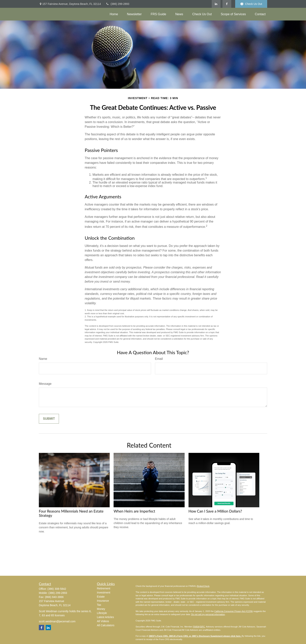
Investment (104, 593)
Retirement (104, 588)
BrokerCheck (203, 586)
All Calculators (106, 625)
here (238, 636)
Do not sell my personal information (208, 614)
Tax (99, 605)
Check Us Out (251, 4)
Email (159, 359)
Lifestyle (102, 613)
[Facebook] (227, 4)
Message (45, 384)
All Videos (103, 621)
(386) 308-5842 (57, 589)
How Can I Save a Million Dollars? (215, 511)
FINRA (196, 627)
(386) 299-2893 (118, 4)
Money (101, 609)
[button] (114, 14)
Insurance (103, 601)
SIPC (202, 627)
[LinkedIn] (216, 4)
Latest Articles (105, 617)
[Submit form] (49, 419)
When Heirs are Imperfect (134, 511)
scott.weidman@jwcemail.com (57, 621)
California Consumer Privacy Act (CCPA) (234, 611)
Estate (101, 597)
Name (43, 359)
